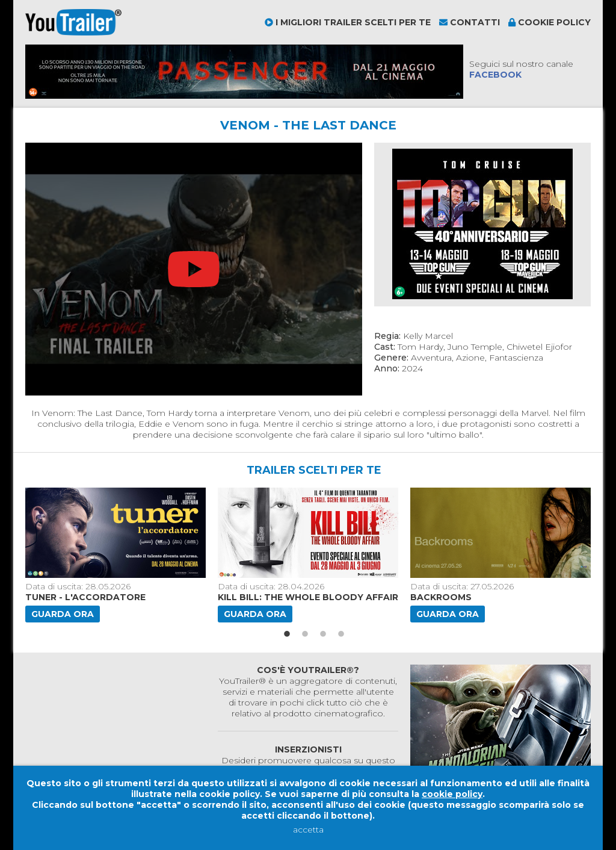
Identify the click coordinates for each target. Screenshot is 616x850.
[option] (117, 555)
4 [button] (341, 634)
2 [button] (305, 634)
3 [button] (323, 634)
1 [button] (287, 634)
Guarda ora (63, 614)
